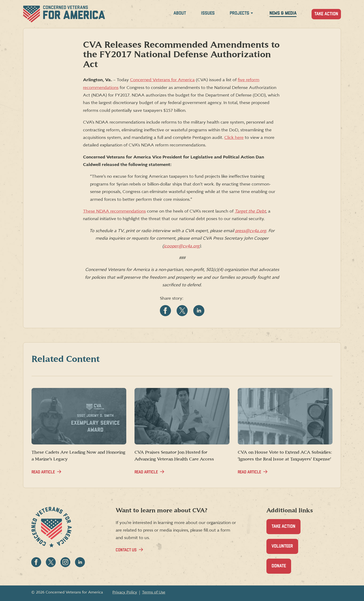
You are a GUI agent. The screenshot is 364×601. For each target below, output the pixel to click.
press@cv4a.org (251, 231)
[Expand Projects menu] (252, 14)
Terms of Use (154, 592)
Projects (239, 13)
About (180, 13)
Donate (281, 569)
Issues (208, 13)
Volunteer (285, 549)
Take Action (326, 14)
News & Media (283, 13)
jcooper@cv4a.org (182, 246)
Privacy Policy (125, 592)
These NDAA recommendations (114, 211)
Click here (234, 138)
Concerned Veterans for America (162, 80)
